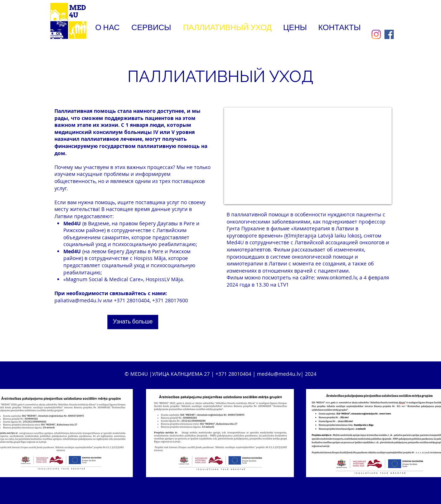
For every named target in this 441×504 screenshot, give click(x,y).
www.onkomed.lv (337, 277)
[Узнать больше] (133, 322)
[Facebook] (389, 34)
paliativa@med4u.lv (78, 300)
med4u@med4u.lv (279, 374)
